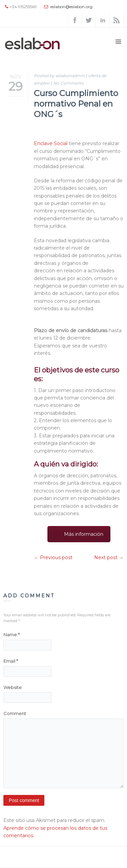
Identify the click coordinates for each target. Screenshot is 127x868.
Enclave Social (51, 143)
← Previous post (53, 557)
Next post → (109, 557)
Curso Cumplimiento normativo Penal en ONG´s (76, 104)
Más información (84, 534)
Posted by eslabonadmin (59, 76)
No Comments (68, 83)
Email (11, 661)
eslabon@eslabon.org (71, 7)
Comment (15, 713)
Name (12, 635)
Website (13, 687)
